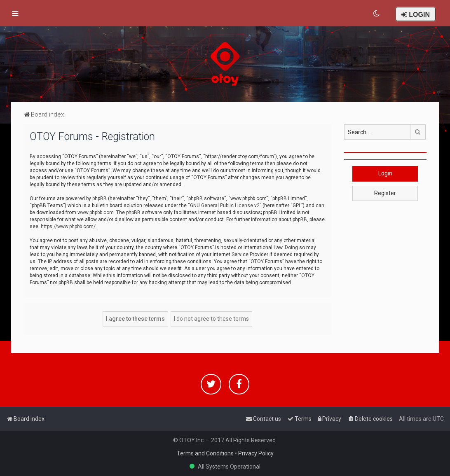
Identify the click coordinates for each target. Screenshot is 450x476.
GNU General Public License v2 (225, 205)
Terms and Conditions (205, 453)
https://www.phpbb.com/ (68, 226)
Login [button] (385, 173)
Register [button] (385, 193)
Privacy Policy (256, 453)
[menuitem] (377, 14)
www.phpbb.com (96, 212)
